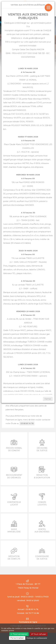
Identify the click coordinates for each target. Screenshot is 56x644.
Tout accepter (19, 634)
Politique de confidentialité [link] (37, 638)
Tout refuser (39, 634)
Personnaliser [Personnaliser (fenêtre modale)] (17, 638)
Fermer (48, 399)
